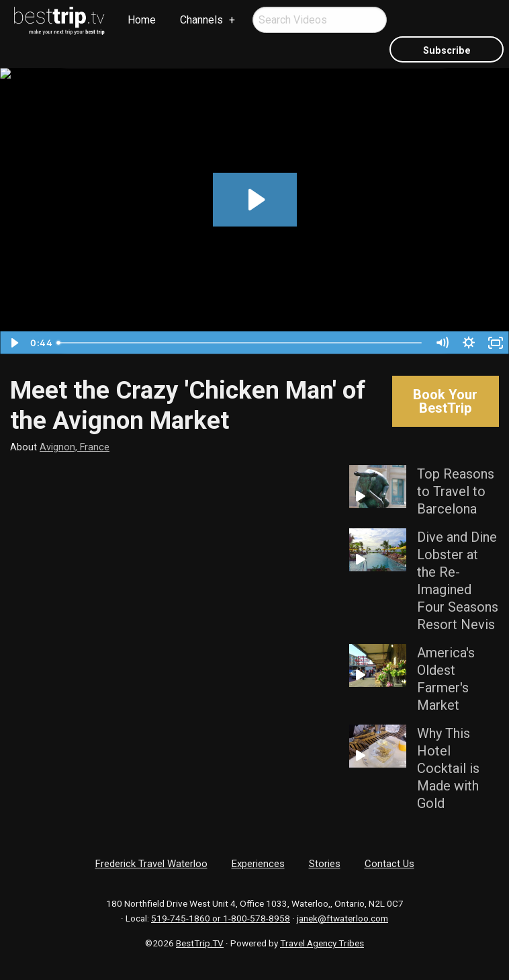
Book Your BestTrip (445, 401)
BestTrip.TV (200, 943)
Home (142, 20)
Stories (325, 864)
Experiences (258, 864)
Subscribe (447, 51)
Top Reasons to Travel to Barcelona (456, 491)
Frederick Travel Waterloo (151, 864)
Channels (201, 20)
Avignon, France (75, 447)
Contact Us (389, 864)
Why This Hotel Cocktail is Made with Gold (448, 768)
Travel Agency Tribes (322, 943)
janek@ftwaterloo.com (342, 918)
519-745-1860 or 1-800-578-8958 (221, 918)
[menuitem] (60, 21)
